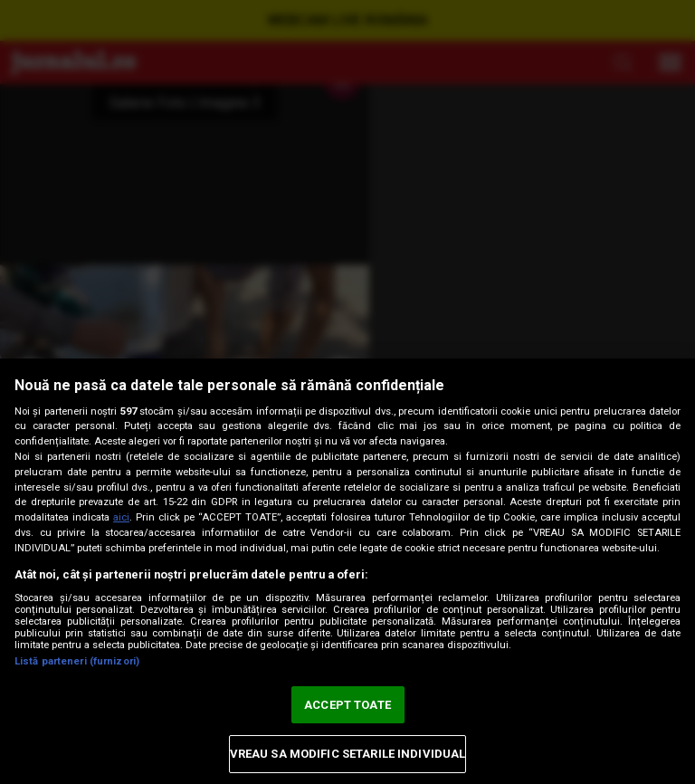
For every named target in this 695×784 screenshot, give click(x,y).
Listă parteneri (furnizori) (77, 661)
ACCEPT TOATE (347, 705)
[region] (347, 571)
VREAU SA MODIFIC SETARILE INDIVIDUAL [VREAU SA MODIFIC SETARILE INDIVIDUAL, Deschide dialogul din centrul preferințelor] (348, 754)
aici (121, 517)
